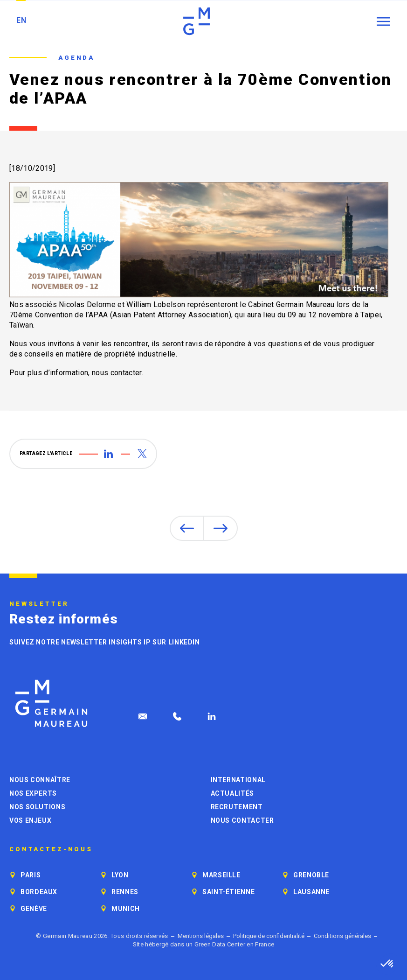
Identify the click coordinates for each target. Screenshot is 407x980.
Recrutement (237, 807)
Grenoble (311, 875)
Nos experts (33, 793)
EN (21, 20)
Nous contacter (242, 820)
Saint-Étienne (228, 892)
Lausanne (311, 892)
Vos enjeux (30, 820)
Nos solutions (37, 807)
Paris (31, 875)
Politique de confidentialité (269, 936)
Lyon (120, 875)
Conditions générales (342, 936)
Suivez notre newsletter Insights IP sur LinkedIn (105, 642)
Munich (126, 909)
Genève (34, 909)
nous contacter (117, 373)
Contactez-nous (51, 849)
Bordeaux (39, 892)
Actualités (232, 793)
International (238, 780)
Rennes (125, 892)
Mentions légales (201, 936)
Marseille (221, 875)
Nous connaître (40, 780)
